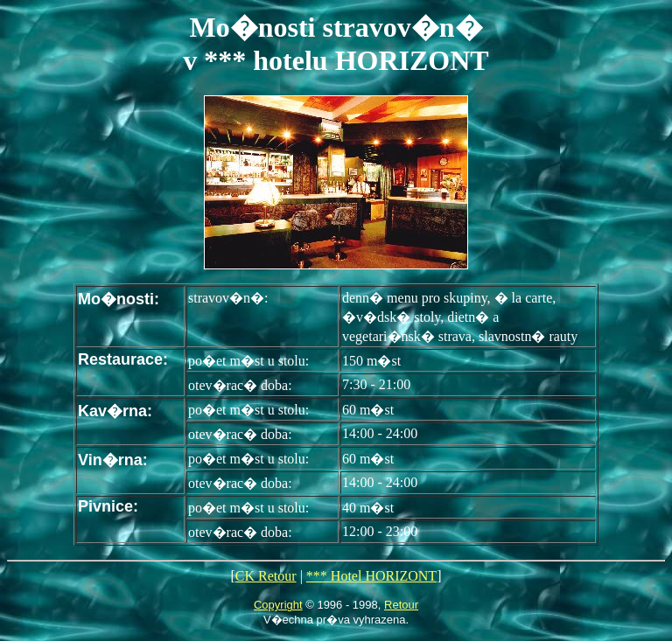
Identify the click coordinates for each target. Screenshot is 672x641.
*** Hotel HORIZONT (371, 576)
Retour (401, 605)
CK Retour (266, 576)
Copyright (278, 605)
